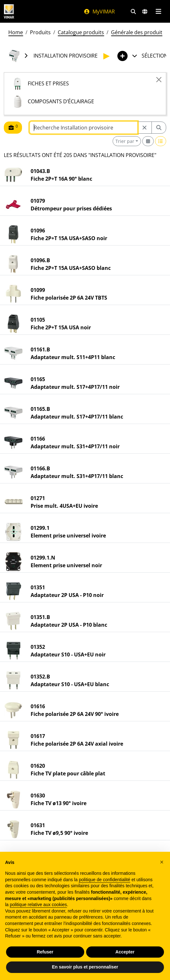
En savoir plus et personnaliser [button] (85, 967)
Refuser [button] (45, 952)
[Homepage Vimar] (9, 11)
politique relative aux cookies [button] (38, 905)
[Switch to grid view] (148, 141)
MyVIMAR (99, 12)
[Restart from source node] (144, 128)
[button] (162, 862)
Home (16, 32)
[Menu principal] (158, 12)
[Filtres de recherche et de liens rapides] (133, 12)
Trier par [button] (125, 141)
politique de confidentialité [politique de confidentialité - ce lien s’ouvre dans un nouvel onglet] (104, 880)
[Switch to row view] (161, 141)
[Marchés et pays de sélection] (145, 12)
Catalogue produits (81, 32)
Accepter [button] (125, 952)
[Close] (159, 80)
